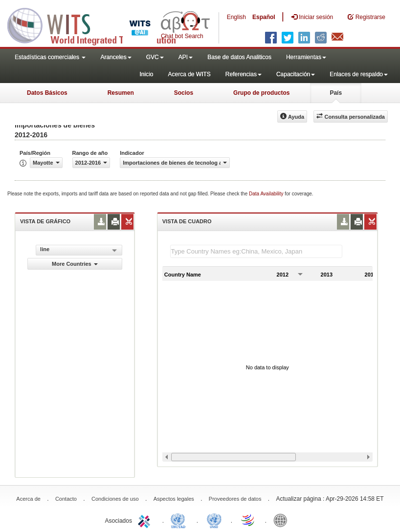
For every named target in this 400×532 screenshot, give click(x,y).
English (236, 17)
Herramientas (306, 57)
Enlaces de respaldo (359, 74)
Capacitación (296, 74)
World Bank (283, 520)
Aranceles (116, 57)
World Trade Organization (248, 520)
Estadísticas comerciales (50, 57)
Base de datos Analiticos (239, 57)
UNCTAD (180, 520)
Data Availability (267, 194)
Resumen (121, 93)
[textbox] (256, 251)
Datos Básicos (47, 93)
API (186, 57)
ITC (146, 520)
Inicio (146, 74)
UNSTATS (214, 520)
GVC (155, 57)
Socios (184, 93)
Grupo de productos (261, 93)
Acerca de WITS (189, 74)
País (336, 93)
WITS (98, 24)
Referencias (244, 74)
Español (264, 17)
